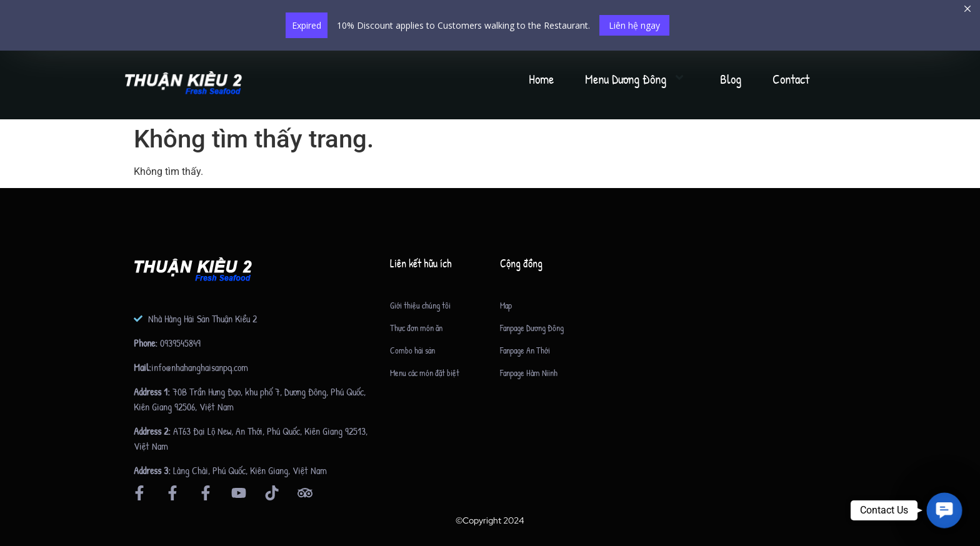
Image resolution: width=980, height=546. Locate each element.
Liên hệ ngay (634, 25)
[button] (944, 510)
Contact (791, 79)
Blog (731, 79)
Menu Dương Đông (637, 79)
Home (541, 79)
